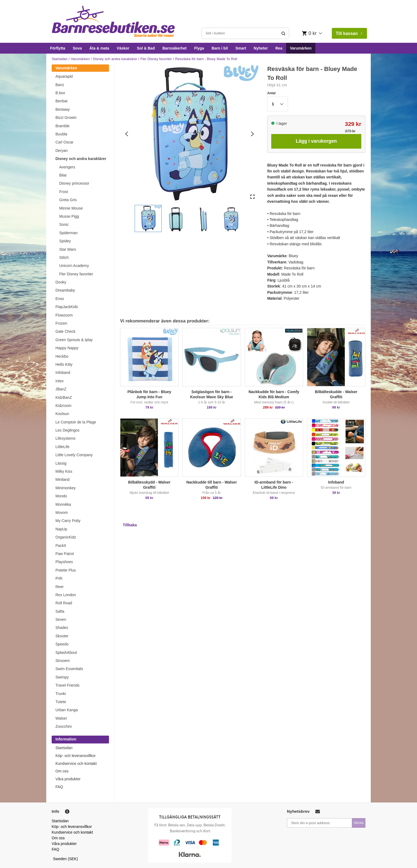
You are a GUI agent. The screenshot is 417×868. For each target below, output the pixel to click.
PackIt (61, 546)
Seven (61, 619)
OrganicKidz (66, 537)
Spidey (65, 241)
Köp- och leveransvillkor (76, 756)
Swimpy (62, 677)
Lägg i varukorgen (316, 141)
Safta (60, 611)
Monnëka (63, 504)
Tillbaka (130, 525)
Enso (60, 299)
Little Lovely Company (74, 455)
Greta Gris (68, 200)
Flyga (199, 48)
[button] (148, 218)
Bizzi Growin (66, 118)
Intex (59, 381)
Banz (60, 85)
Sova (77, 48)
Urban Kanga (67, 710)
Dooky (61, 282)
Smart (241, 48)
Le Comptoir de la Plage (76, 422)
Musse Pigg (69, 216)
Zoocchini (64, 726)
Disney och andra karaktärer (115, 59)
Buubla (61, 134)
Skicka (359, 823)
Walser (61, 718)
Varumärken (301, 48)
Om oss (62, 771)
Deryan (62, 151)
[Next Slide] (252, 134)
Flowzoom (64, 315)
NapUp (61, 529)
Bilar (63, 175)
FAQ (59, 787)
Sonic (64, 224)
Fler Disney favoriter (156, 59)
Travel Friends (67, 685)
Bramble (62, 126)
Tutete (61, 702)
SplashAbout (66, 652)
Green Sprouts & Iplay (74, 340)
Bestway (63, 109)
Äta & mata (99, 48)
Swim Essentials (69, 669)
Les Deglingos (67, 430)
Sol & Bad (146, 48)
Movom (62, 513)
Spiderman (68, 233)
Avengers (67, 167)
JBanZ (61, 389)
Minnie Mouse (71, 208)
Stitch (64, 257)
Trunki (61, 694)
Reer (59, 587)
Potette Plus (66, 570)
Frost (64, 192)
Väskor (123, 48)
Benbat (61, 101)
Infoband (63, 373)
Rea (279, 48)
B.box (60, 93)
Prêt (59, 578)
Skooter (62, 636)
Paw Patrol (65, 554)
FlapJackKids (67, 307)
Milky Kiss (64, 471)
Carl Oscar (64, 142)
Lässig (61, 463)
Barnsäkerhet (174, 48)
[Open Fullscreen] (252, 197)
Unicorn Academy (74, 266)
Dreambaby (65, 290)
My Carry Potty (68, 521)
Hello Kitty (64, 364)
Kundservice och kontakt (76, 763)
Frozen (61, 323)
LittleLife (62, 447)
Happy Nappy (67, 348)
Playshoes (64, 562)
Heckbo (62, 356)
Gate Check (65, 331)
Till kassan (349, 33)
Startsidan (60, 59)
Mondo (61, 496)
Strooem (63, 661)
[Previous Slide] (127, 134)
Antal (271, 93)
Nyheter (261, 48)
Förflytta (58, 48)
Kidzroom (63, 406)
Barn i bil (220, 48)
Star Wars (68, 249)
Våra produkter (68, 779)
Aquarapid (64, 76)
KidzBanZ (64, 397)
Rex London (66, 595)
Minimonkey (66, 488)
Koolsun (62, 414)
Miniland (62, 479)
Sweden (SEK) (65, 859)
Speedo (62, 644)
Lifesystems (65, 438)
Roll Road (64, 603)
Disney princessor (74, 183)
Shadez (62, 628)
